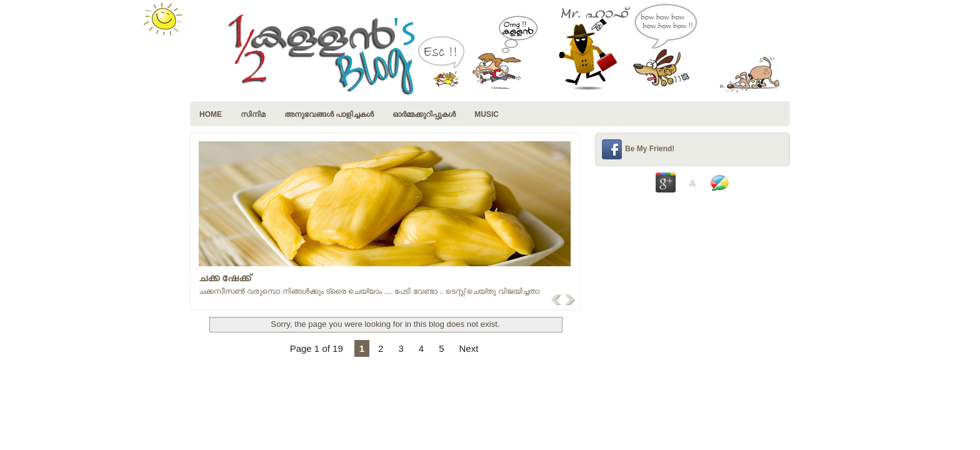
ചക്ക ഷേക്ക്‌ (225, 278)
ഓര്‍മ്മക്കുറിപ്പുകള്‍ (424, 114)
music (487, 114)
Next (468, 348)
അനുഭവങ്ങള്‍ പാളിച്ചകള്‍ (329, 114)
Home (211, 114)
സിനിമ (253, 114)
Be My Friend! (650, 149)
